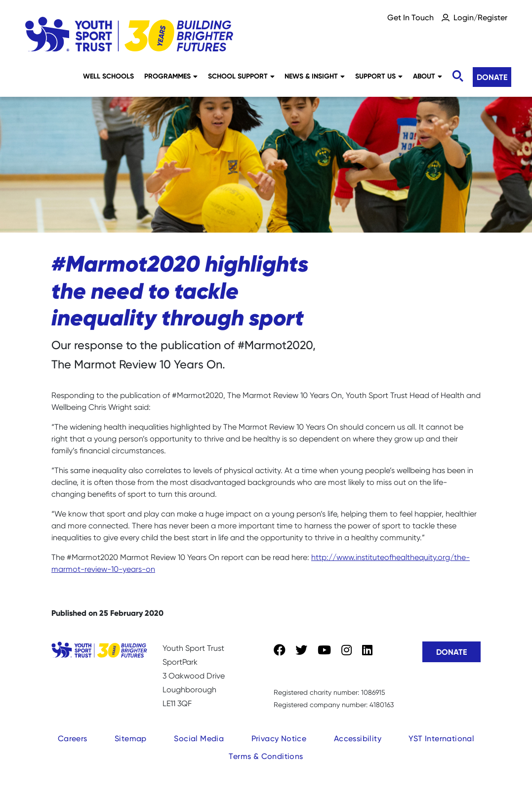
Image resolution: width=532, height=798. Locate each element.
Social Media (199, 738)
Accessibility (358, 738)
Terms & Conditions (266, 756)
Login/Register (480, 18)
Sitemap (131, 738)
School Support (241, 76)
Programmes (171, 76)
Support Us (379, 76)
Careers (73, 738)
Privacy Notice (279, 738)
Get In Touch (410, 18)
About (428, 76)
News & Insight (315, 76)
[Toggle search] (457, 76)
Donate (492, 77)
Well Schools (108, 76)
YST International (441, 738)
